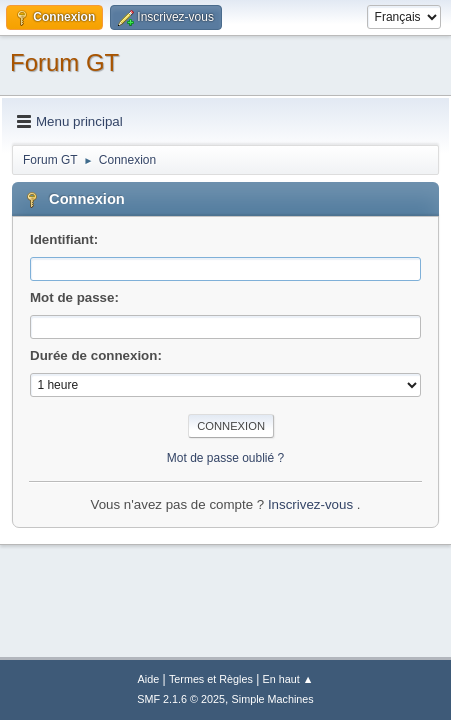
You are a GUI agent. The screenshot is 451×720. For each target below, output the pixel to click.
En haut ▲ (288, 679)
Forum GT (64, 62)
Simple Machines (273, 699)
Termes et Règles (211, 679)
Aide (149, 679)
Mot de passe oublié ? (225, 458)
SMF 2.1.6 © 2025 (181, 699)
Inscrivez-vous (312, 504)
